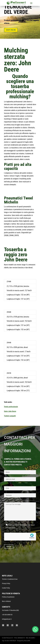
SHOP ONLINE (11, 30)
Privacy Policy (6, 583)
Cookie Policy (6, 588)
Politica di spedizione (8, 597)
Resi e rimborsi (6, 601)
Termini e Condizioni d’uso (10, 579)
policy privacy (12, 528)
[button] (35, 629)
